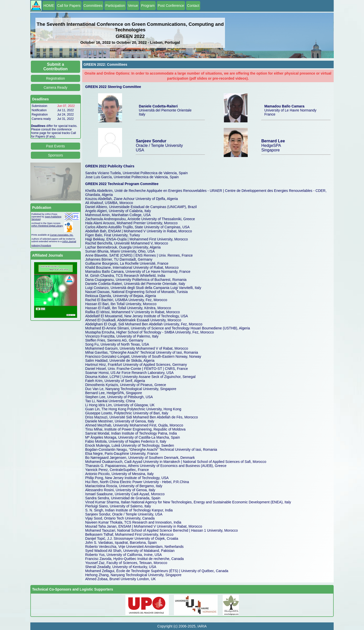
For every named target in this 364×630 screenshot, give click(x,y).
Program (148, 6)
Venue (133, 6)
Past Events (55, 146)
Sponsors (55, 155)
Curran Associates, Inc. (62, 235)
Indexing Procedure (41, 245)
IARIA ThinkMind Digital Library (47, 226)
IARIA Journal (69, 241)
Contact (193, 6)
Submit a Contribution (56, 67)
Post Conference (171, 6)
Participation (115, 6)
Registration (55, 78)
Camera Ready (55, 87)
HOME (49, 6)
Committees (93, 6)
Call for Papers (69, 6)
